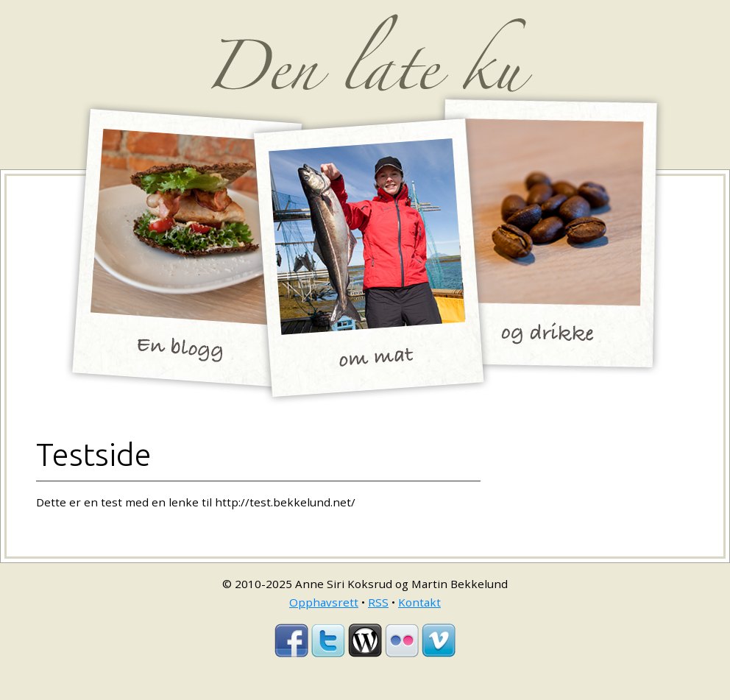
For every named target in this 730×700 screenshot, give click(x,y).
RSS (378, 602)
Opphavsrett (324, 602)
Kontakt (419, 602)
